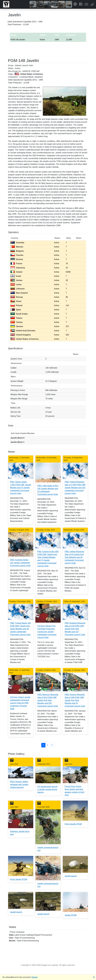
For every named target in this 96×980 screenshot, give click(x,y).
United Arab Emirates (23, 331)
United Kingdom (21, 335)
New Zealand (19, 293)
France (16, 264)
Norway (17, 297)
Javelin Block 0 (17, 438)
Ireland (16, 272)
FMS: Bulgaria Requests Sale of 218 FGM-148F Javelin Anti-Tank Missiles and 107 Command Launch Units (75, 629)
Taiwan (16, 318)
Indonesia (18, 268)
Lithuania (18, 289)
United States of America (25, 339)
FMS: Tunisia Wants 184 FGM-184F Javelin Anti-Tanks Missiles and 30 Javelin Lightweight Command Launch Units (20, 629)
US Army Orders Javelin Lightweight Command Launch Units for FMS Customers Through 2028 (20, 703)
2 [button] (47, 745)
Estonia (17, 259)
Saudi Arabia (19, 314)
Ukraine (17, 326)
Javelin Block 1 (17, 442)
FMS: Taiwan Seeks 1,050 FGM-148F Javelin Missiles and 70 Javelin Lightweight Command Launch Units (21, 488)
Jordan (16, 280)
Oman (16, 301)
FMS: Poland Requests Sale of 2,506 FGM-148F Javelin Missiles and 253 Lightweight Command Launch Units (75, 488)
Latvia (16, 284)
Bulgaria (17, 251)
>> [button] (52, 745)
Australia (17, 243)
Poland (16, 305)
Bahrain (17, 247)
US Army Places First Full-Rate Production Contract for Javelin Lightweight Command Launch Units (47, 632)
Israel (16, 276)
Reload (34, 977)
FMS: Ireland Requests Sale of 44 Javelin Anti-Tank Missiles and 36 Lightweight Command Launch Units (74, 557)
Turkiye (17, 322)
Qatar (16, 310)
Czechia (17, 255)
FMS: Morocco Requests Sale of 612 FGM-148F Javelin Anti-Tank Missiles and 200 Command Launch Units (48, 700)
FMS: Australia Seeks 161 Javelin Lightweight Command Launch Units (20, 563)
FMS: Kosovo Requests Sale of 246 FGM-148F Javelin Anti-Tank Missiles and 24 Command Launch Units (75, 700)
